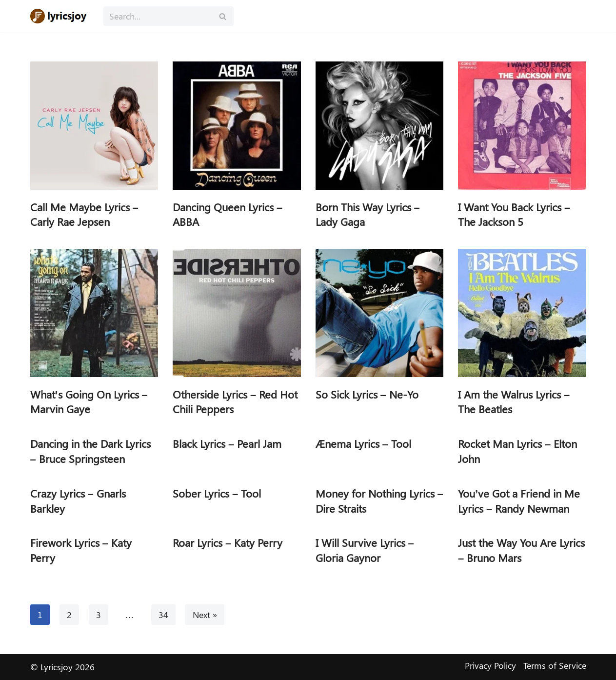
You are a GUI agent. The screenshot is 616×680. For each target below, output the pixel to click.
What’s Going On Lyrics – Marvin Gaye (89, 402)
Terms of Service (555, 665)
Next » (205, 615)
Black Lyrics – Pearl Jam (227, 443)
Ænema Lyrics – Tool (363, 443)
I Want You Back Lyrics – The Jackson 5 (514, 214)
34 (163, 615)
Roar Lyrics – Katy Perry (228, 542)
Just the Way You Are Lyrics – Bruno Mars (521, 550)
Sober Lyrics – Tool (217, 493)
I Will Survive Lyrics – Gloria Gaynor (365, 550)
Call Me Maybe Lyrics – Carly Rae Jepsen (84, 214)
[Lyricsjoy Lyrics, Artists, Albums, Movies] (60, 16)
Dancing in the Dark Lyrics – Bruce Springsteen (90, 451)
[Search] (158, 16)
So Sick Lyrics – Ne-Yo (367, 394)
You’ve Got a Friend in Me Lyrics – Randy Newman (519, 501)
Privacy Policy (490, 665)
